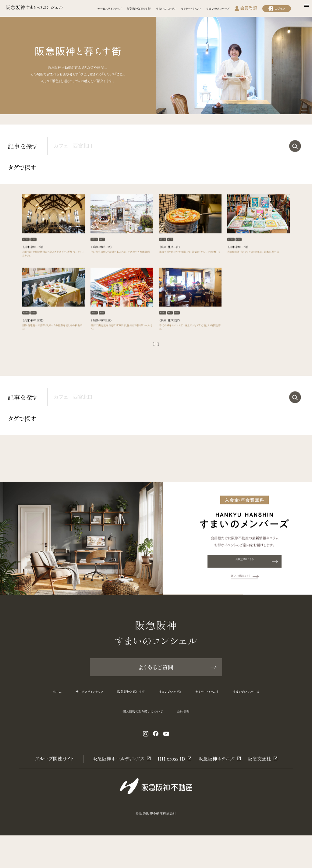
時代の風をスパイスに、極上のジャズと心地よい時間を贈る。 (189, 351)
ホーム (23, 717)
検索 (293, 146)
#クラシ (28, 255)
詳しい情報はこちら (244, 606)
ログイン (280, 9)
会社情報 (194, 739)
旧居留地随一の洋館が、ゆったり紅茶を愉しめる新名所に (53, 351)
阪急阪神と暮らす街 (139, 9)
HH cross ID (171, 791)
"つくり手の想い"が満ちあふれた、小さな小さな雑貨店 (121, 272)
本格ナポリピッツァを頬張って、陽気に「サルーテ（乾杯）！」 (190, 272)
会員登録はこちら (254, 591)
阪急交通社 (262, 791)
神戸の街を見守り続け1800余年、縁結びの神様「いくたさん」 (120, 351)
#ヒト (175, 334)
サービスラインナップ (110, 9)
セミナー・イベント (191, 9)
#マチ (39, 255)
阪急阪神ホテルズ (218, 791)
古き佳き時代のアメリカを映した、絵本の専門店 (257, 272)
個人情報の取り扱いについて (139, 739)
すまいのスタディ (166, 9)
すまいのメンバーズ (218, 9)
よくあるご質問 (177, 688)
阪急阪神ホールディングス (116, 791)
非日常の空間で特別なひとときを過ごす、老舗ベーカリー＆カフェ (52, 272)
